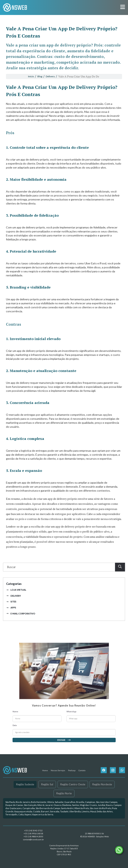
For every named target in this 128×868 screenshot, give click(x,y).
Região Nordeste (102, 784)
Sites (11, 609)
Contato (82, 770)
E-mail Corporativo (21, 620)
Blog (40, 76)
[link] (64, 808)
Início (31, 76)
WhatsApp (71, 718)
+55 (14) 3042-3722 (33, 830)
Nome (15, 718)
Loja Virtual (16, 597)
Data (15, 732)
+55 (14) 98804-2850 (33, 836)
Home (45, 770)
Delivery (14, 603)
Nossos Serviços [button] (58, 770)
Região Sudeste (25, 784)
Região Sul (47, 784)
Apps (11, 615)
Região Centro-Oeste (73, 784)
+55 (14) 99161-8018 (33, 833)
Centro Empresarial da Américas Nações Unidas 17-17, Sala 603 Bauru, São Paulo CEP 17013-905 (64, 850)
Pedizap (72, 770)
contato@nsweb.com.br (33, 839)
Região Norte (64, 793)
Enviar (64, 747)
